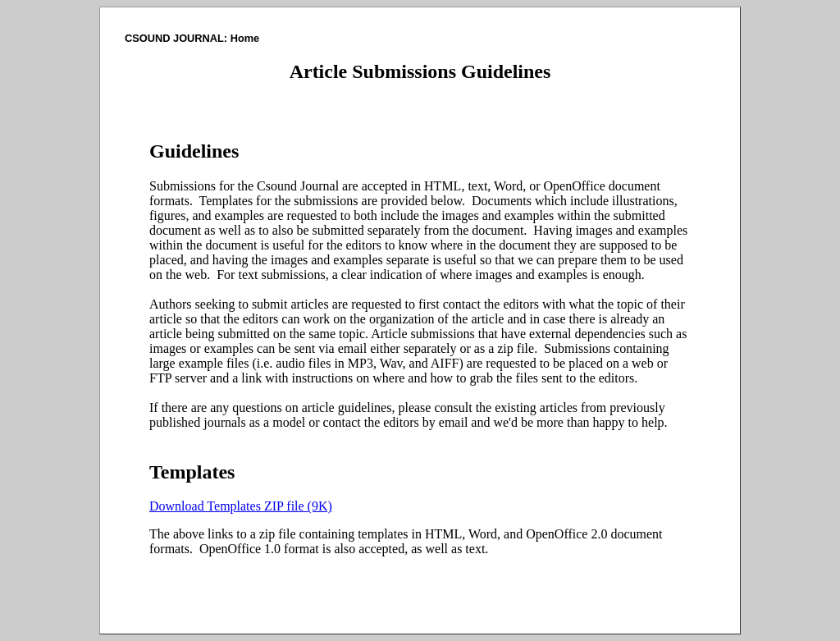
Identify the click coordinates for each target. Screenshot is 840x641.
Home (245, 38)
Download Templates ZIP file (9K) (241, 506)
